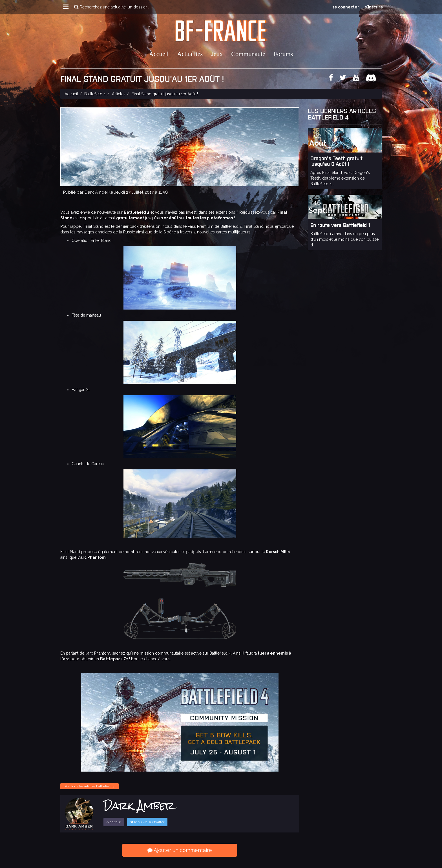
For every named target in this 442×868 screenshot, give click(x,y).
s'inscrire (374, 7)
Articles (119, 94)
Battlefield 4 (95, 94)
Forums (283, 54)
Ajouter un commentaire (180, 850)
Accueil (159, 54)
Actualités (190, 54)
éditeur (114, 822)
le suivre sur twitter (147, 822)
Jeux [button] (217, 54)
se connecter (346, 7)
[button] (66, 7)
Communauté (248, 54)
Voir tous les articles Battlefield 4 (89, 786)
